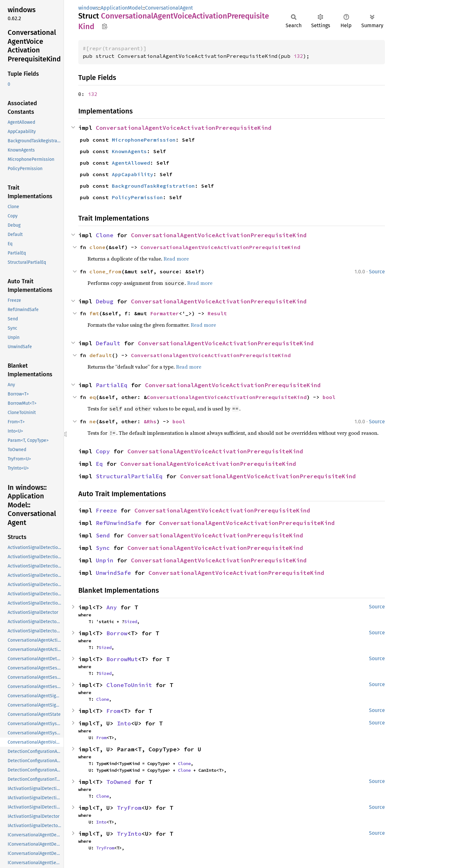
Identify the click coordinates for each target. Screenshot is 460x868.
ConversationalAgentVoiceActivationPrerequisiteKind (184, 128)
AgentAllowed (131, 163)
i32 (298, 56)
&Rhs (150, 421)
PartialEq (112, 385)
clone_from (105, 271)
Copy (103, 451)
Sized (131, 622)
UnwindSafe (113, 573)
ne (93, 421)
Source (377, 272)
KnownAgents (129, 151)
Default (108, 343)
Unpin (105, 560)
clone (97, 247)
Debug (105, 301)
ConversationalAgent (169, 8)
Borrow (117, 633)
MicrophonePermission (144, 140)
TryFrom (129, 808)
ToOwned (119, 782)
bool (329, 397)
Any (112, 607)
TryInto (129, 834)
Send (103, 535)
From (113, 711)
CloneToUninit (129, 685)
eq (93, 397)
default (101, 355)
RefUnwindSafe (119, 523)
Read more (176, 259)
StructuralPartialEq (129, 476)
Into (124, 723)
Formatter (165, 313)
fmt (94, 313)
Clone (105, 235)
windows (88, 8)
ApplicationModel (122, 8)
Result (217, 313)
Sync (103, 548)
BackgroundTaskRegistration (153, 186)
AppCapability (133, 174)
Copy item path (105, 26)
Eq (99, 464)
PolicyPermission (137, 197)
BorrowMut (122, 659)
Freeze (106, 510)
